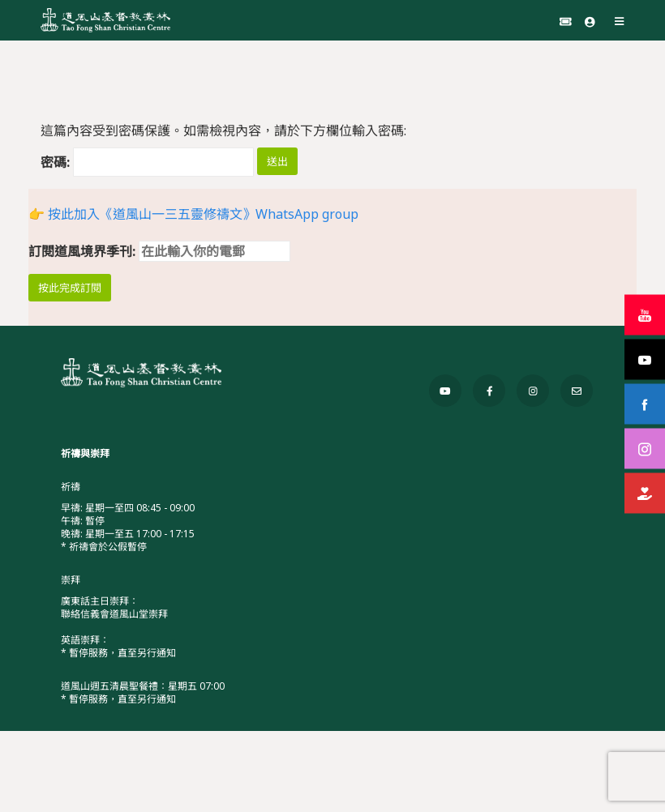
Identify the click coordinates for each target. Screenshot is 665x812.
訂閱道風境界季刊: (159, 251)
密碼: (147, 162)
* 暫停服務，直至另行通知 (118, 653)
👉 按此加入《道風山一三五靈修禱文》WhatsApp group (193, 214)
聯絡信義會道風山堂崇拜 (114, 614)
